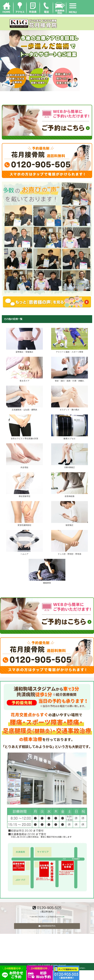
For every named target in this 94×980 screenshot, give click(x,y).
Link (63, 917)
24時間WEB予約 (47, 926)
